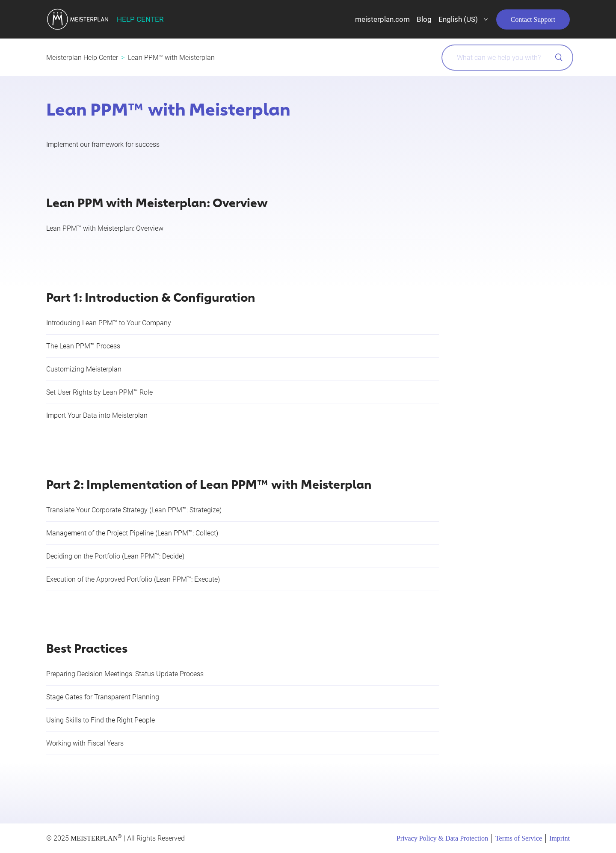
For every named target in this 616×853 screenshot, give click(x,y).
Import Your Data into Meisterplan (97, 415)
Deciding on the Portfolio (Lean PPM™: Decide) (115, 556)
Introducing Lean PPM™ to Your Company (109, 323)
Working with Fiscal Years (85, 743)
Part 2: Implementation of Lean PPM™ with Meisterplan (209, 483)
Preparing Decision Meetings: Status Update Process (125, 674)
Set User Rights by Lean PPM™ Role (99, 392)
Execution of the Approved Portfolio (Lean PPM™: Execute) (133, 579)
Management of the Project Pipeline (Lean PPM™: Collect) (132, 533)
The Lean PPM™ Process (83, 346)
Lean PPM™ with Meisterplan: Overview (105, 228)
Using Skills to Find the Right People (101, 720)
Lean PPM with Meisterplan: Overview (157, 202)
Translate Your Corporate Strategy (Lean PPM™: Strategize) (134, 510)
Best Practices (87, 647)
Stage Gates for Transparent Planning (103, 697)
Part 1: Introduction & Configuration (151, 296)
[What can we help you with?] (507, 58)
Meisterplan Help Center (82, 58)
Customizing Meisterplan (84, 369)
